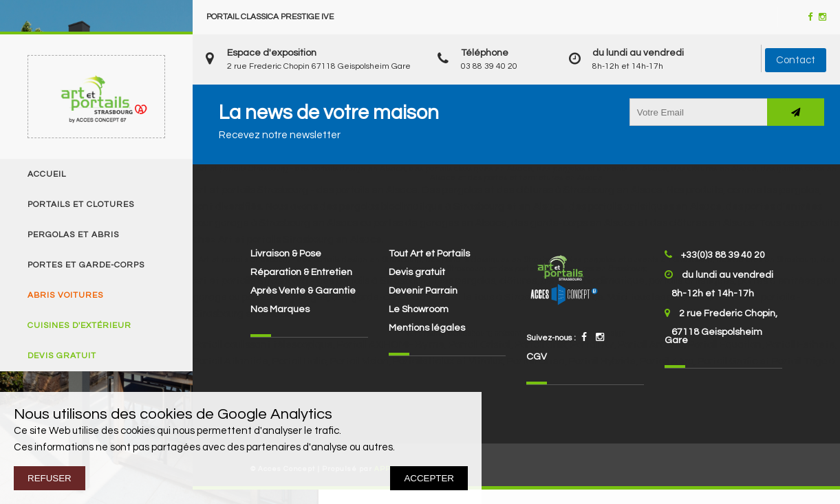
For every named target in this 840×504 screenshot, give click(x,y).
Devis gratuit (62, 356)
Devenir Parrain (423, 291)
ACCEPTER (429, 478)
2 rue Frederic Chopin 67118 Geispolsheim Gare (319, 66)
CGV (537, 357)
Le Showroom (419, 309)
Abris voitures (65, 296)
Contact (796, 60)
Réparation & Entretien (301, 272)
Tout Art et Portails (429, 254)
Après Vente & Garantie (303, 291)
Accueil (47, 175)
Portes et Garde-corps (86, 265)
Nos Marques (280, 309)
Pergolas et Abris (73, 235)
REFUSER (50, 478)
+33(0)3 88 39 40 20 (723, 255)
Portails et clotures (81, 205)
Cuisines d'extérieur (79, 326)
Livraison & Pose (286, 254)
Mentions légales (427, 328)
